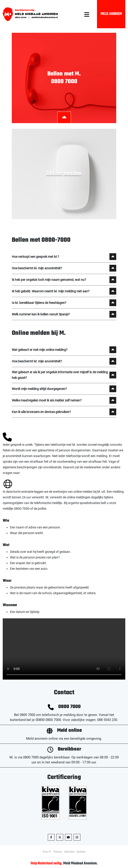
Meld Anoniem (111, 14)
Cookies (81, 852)
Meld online (69, 731)
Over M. (47, 852)
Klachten (69, 852)
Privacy (58, 852)
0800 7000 (69, 707)
